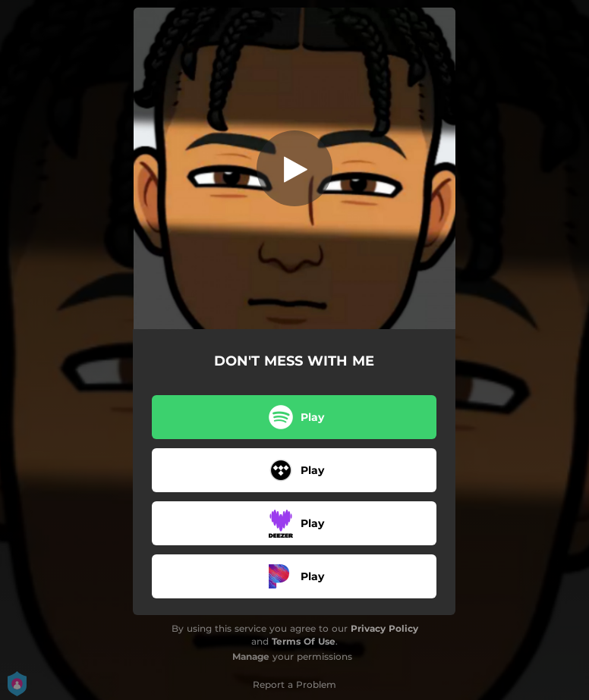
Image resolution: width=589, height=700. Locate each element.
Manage (251, 656)
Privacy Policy (384, 628)
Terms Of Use (304, 641)
